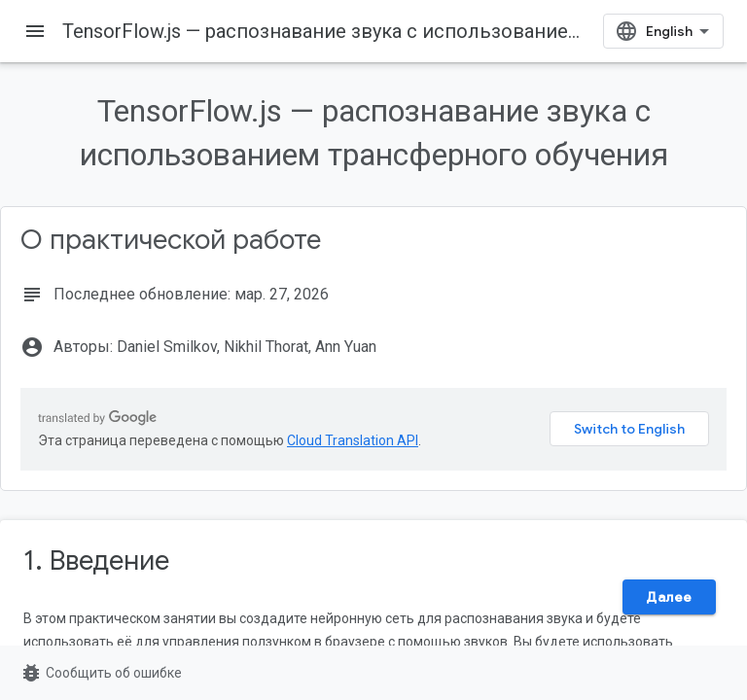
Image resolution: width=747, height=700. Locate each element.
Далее (669, 597)
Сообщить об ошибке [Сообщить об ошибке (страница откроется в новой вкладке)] (101, 673)
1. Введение (96, 560)
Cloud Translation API (353, 440)
